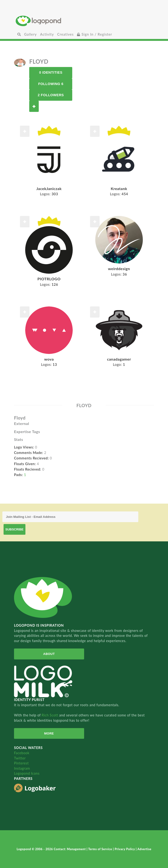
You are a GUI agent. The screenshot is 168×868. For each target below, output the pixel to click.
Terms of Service (101, 849)
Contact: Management (70, 849)
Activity (47, 34)
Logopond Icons (27, 773)
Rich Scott (50, 715)
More (49, 733)
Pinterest (21, 763)
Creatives (65, 34)
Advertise (144, 849)
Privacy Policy (125, 849)
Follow (34, 106)
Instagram (22, 768)
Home (84, 21)
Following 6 (51, 84)
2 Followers (51, 95)
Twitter (20, 758)
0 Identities (51, 72)
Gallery (31, 34)
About (49, 654)
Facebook (22, 753)
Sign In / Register (95, 34)
